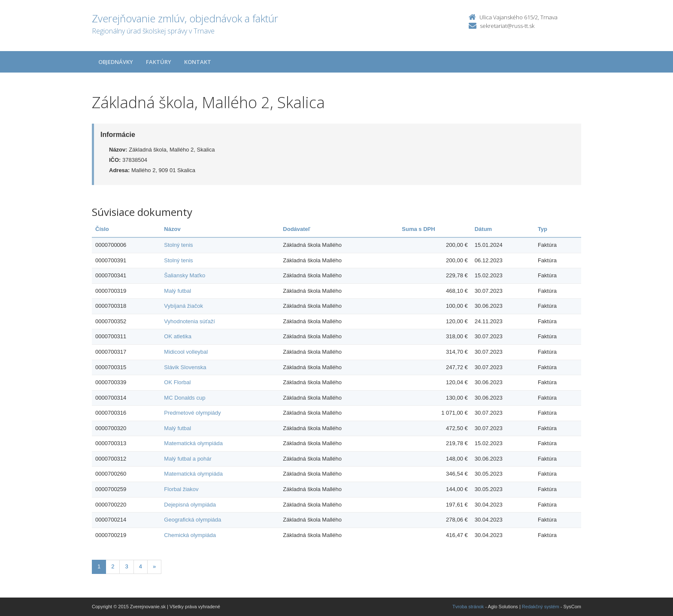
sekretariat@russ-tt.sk (507, 26)
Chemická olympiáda (190, 535)
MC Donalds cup (185, 398)
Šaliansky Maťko (185, 275)
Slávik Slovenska (185, 367)
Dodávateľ (297, 229)
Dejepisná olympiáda (190, 505)
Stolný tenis (178, 245)
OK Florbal (177, 382)
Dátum (483, 229)
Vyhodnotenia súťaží (189, 321)
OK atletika (178, 336)
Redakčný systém (541, 607)
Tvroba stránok (468, 607)
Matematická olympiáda (193, 443)
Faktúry (159, 62)
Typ (543, 229)
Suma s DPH (418, 229)
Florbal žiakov (181, 489)
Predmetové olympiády (192, 413)
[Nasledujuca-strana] (154, 567)
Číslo (102, 229)
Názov (172, 229)
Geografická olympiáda (193, 520)
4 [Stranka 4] (141, 566)
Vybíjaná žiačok (183, 306)
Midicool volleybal (186, 352)
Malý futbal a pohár (188, 459)
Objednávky (116, 62)
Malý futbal (177, 291)
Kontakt (198, 62)
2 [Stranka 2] (113, 566)
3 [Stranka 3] (126, 566)
